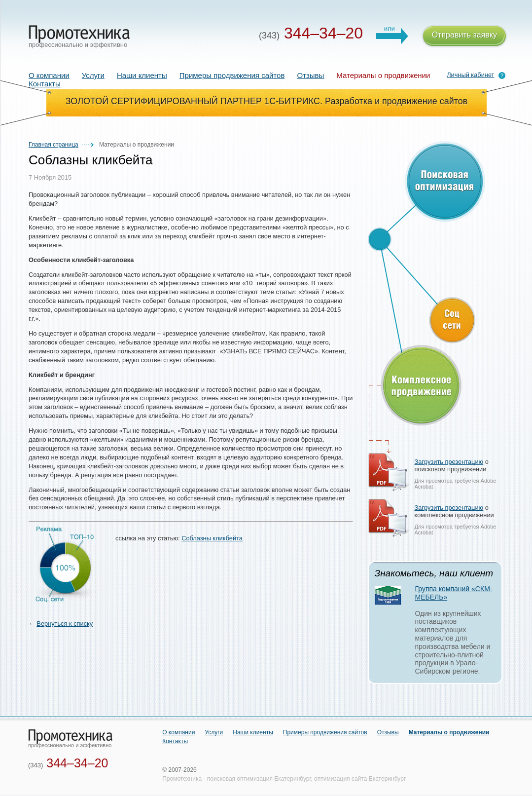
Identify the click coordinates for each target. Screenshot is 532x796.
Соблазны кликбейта (212, 538)
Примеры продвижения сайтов (232, 75)
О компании (49, 75)
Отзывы (310, 75)
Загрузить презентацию (449, 462)
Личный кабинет (470, 75)
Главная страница (53, 145)
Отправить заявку (464, 36)
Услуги (93, 75)
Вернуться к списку (65, 624)
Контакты (45, 84)
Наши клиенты (142, 75)
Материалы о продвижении (449, 732)
